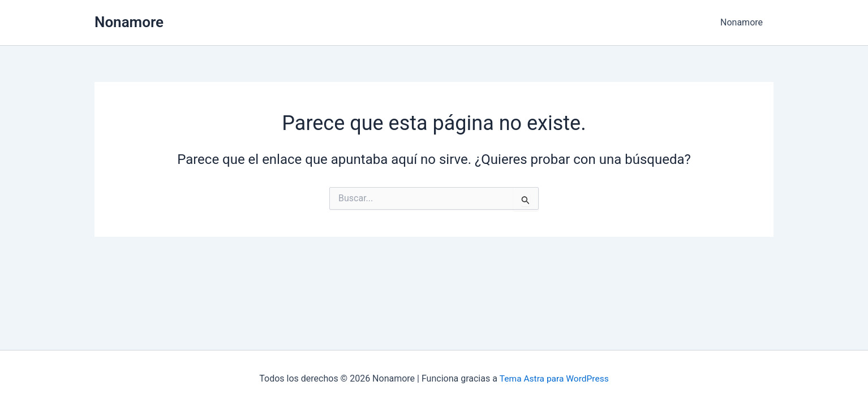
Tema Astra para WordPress (554, 378)
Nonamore (129, 22)
